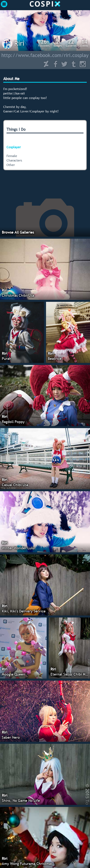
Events (84, 43)
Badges (58, 43)
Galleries (71, 43)
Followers (44, 43)
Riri (19, 43)
